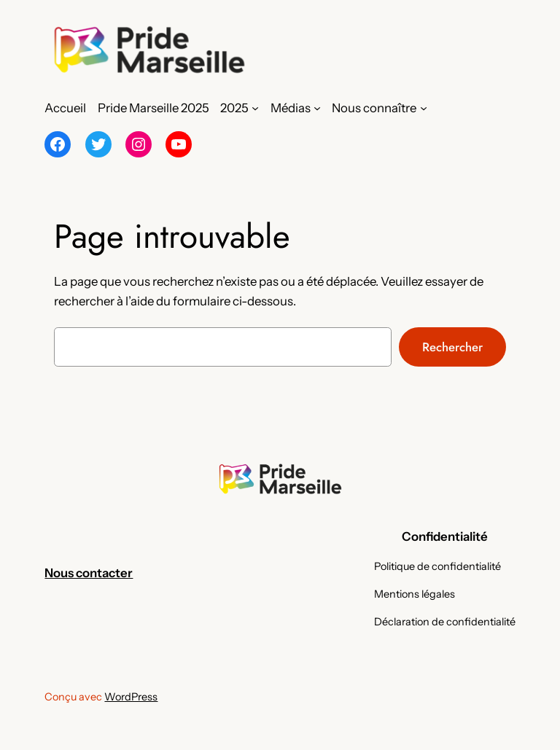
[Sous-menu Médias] (317, 108)
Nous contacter (89, 573)
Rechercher (452, 347)
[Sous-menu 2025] (255, 108)
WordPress (131, 697)
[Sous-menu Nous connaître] (424, 108)
